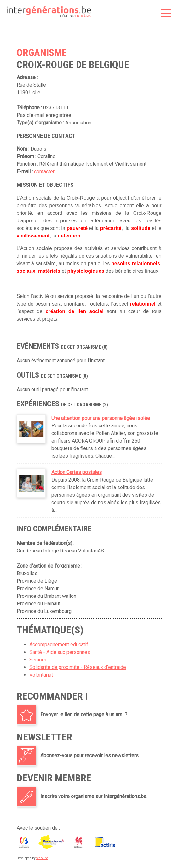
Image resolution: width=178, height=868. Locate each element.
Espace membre (137, 14)
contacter (44, 171)
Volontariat (41, 675)
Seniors (38, 660)
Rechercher (150, 14)
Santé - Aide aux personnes (60, 652)
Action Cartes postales (77, 472)
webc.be (42, 858)
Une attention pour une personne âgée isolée (101, 418)
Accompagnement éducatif (59, 645)
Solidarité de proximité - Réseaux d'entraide (78, 667)
